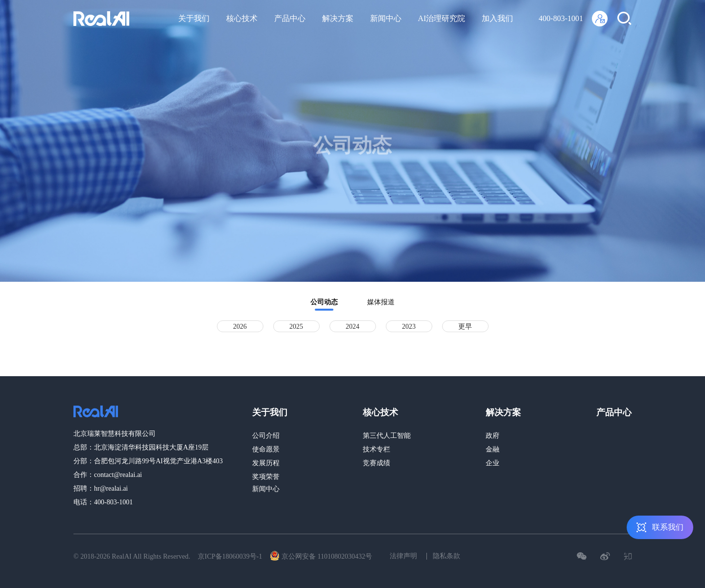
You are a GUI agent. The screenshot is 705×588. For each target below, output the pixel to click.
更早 (465, 327)
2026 (240, 327)
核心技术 (242, 18)
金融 (493, 449)
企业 (493, 463)
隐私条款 (446, 556)
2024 (352, 327)
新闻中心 (386, 18)
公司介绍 (266, 436)
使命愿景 (266, 449)
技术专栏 (376, 449)
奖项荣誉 (266, 477)
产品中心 (290, 18)
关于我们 (194, 18)
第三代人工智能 (387, 436)
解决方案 (338, 18)
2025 (296, 327)
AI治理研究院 (442, 18)
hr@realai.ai (111, 488)
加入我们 (497, 18)
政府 (493, 436)
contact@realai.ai (118, 475)
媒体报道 (381, 302)
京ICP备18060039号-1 (230, 556)
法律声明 (403, 556)
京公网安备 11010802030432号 (321, 556)
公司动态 (324, 302)
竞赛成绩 (376, 463)
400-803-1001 (561, 18)
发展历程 (266, 463)
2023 (409, 327)
